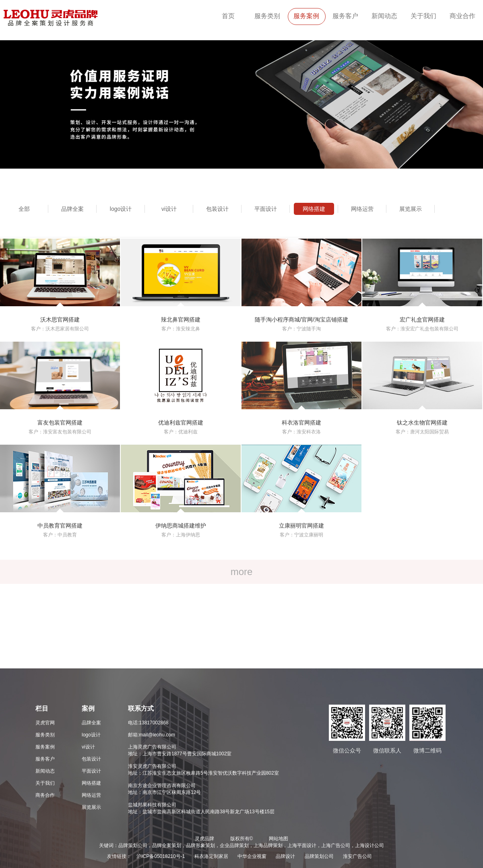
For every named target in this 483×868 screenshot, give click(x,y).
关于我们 (423, 16)
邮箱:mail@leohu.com (152, 735)
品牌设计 (285, 856)
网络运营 (362, 209)
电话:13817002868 (148, 723)
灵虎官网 (45, 723)
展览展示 (411, 209)
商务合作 (45, 795)
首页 (228, 16)
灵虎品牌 (204, 839)
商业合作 (462, 16)
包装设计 (217, 209)
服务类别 (267, 16)
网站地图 (279, 839)
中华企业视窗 (252, 856)
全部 (24, 209)
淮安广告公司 (357, 856)
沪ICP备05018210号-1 (161, 856)
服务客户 (345, 16)
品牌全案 (72, 209)
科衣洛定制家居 (211, 856)
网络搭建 (314, 209)
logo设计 (121, 209)
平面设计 (266, 209)
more (242, 572)
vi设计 (169, 209)
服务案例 (306, 16)
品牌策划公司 (319, 856)
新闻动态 (384, 16)
